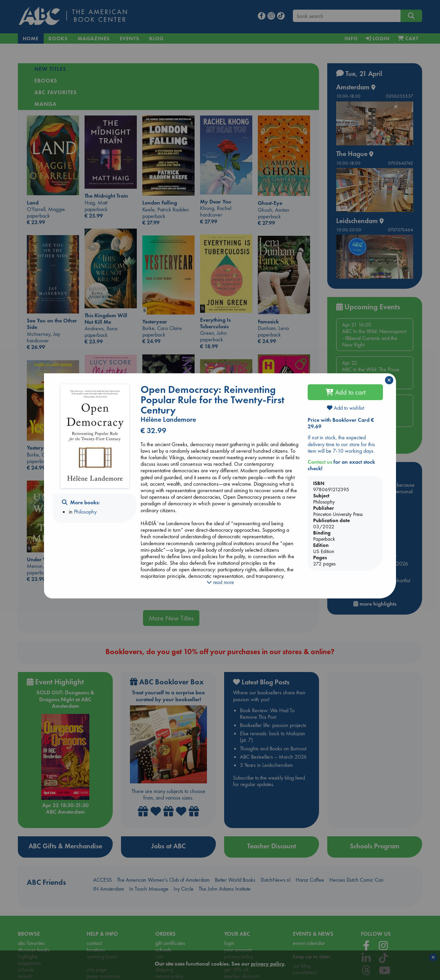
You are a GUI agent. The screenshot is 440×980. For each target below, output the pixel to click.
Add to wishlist (345, 408)
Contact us (320, 462)
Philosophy (85, 512)
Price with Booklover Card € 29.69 (341, 423)
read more (220, 582)
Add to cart (345, 392)
